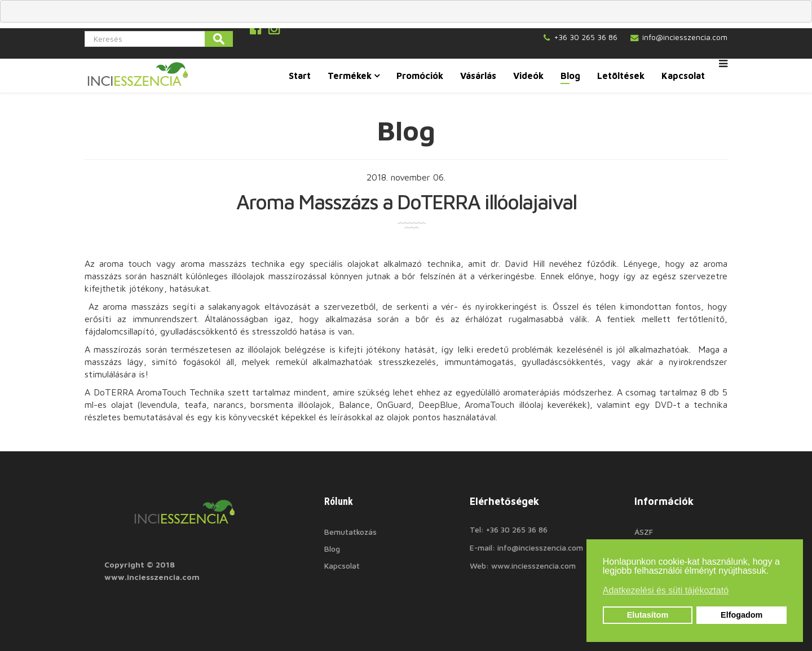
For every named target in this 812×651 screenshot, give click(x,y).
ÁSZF (644, 532)
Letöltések (621, 76)
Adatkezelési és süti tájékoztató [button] (666, 590)
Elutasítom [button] (648, 615)
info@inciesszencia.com (685, 37)
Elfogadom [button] (742, 615)
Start (300, 76)
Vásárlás (478, 76)
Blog (570, 76)
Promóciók (420, 76)
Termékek (350, 76)
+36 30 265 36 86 (586, 37)
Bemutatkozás (350, 532)
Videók (528, 76)
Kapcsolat (683, 76)
